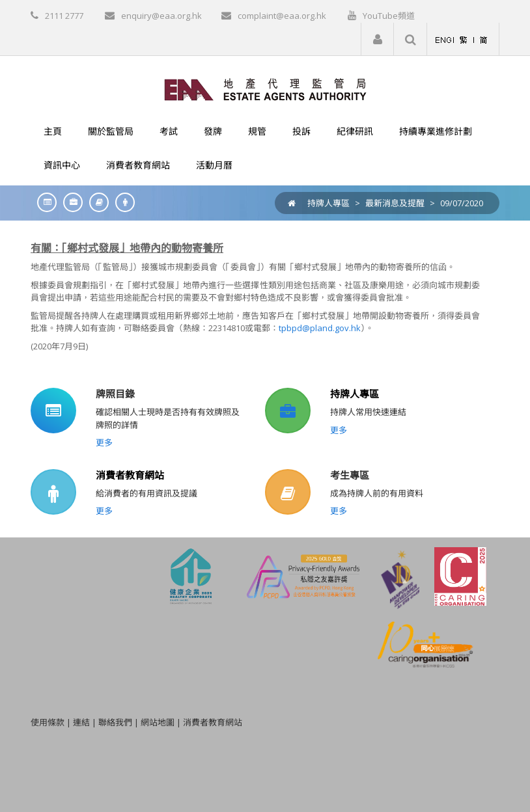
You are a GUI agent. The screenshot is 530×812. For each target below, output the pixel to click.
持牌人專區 (328, 203)
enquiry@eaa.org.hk (161, 16)
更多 (104, 442)
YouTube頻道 (389, 16)
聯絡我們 (115, 722)
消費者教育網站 (130, 475)
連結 (81, 722)
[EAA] (265, 88)
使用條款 (48, 722)
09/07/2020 (462, 203)
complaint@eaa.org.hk (282, 16)
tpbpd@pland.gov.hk (320, 328)
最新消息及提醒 (395, 203)
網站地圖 (158, 722)
